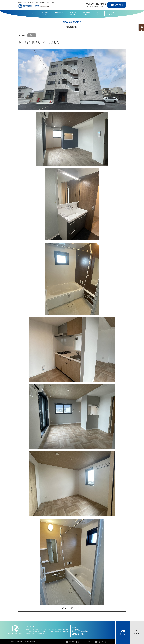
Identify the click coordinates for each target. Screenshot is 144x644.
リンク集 (71, 642)
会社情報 (73, 13)
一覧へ (72, 608)
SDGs (99, 13)
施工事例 (45, 13)
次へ (80, 608)
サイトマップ (102, 642)
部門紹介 (87, 13)
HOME (32, 13)
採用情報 (111, 13)
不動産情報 (59, 13)
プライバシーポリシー (86, 642)
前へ (64, 608)
